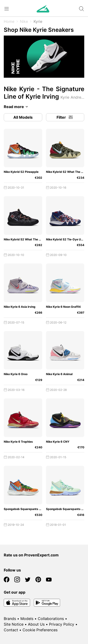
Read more (17, 107)
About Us (36, 624)
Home (9, 21)
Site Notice (14, 624)
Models (27, 619)
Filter (65, 117)
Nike (24, 21)
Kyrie (38, 21)
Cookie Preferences (40, 630)
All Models (23, 117)
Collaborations (51, 619)
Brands (10, 619)
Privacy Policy (62, 624)
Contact (11, 630)
